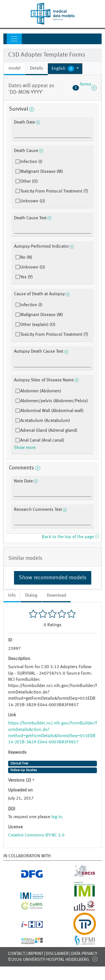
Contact (16, 954)
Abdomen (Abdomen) (41, 391)
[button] (65, 69)
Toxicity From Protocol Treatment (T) (54, 191)
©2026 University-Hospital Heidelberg (48, 960)
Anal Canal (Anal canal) (42, 440)
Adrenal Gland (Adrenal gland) (49, 431)
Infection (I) (31, 162)
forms (85, 88)
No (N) (26, 258)
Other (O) (29, 182)
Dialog (31, 596)
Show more (25, 448)
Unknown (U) (33, 201)
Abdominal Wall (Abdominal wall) (52, 411)
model (14, 68)
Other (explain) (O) (38, 325)
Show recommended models (53, 578)
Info (12, 596)
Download (56, 596)
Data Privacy (84, 954)
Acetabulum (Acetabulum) (45, 421)
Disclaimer (57, 954)
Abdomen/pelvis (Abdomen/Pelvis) (54, 401)
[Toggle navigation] (14, 39)
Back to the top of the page (70, 537)
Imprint (35, 954)
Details (37, 68)
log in (57, 817)
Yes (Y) (26, 277)
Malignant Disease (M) (42, 172)
